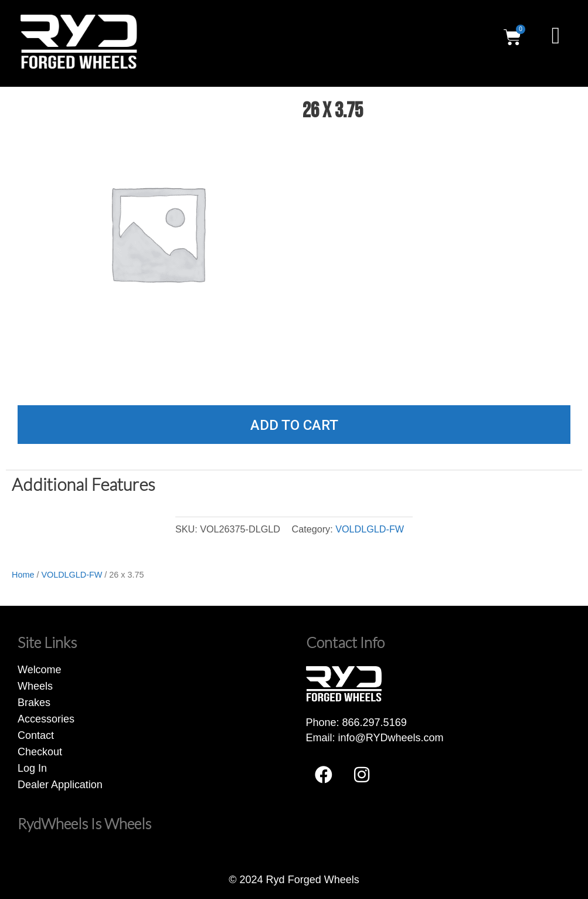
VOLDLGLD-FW (370, 529)
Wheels (35, 686)
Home (23, 575)
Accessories (46, 719)
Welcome (40, 670)
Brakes (34, 703)
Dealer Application (60, 785)
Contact (36, 735)
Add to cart (294, 425)
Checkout (40, 752)
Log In (32, 768)
